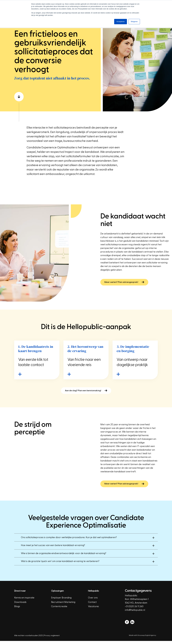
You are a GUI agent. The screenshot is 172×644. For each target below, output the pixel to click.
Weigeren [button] (134, 22)
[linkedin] (132, 625)
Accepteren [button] (121, 22)
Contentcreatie (60, 610)
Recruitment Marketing (64, 605)
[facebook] (127, 625)
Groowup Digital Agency (148, 638)
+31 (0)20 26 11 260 (134, 609)
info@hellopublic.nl (135, 613)
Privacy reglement (52, 639)
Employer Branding (62, 601)
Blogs (17, 610)
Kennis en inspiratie (24, 601)
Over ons (93, 601)
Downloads (20, 605)
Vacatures (94, 610)
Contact (92, 605)
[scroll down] (55, 97)
